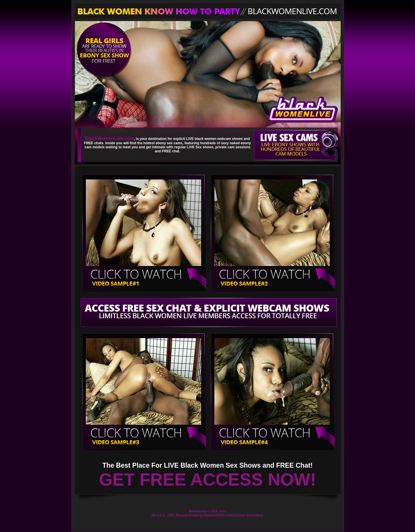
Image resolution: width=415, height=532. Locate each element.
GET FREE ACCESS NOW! (207, 479)
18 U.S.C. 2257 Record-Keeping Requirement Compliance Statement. (208, 515)
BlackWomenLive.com (110, 138)
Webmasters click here (207, 511)
